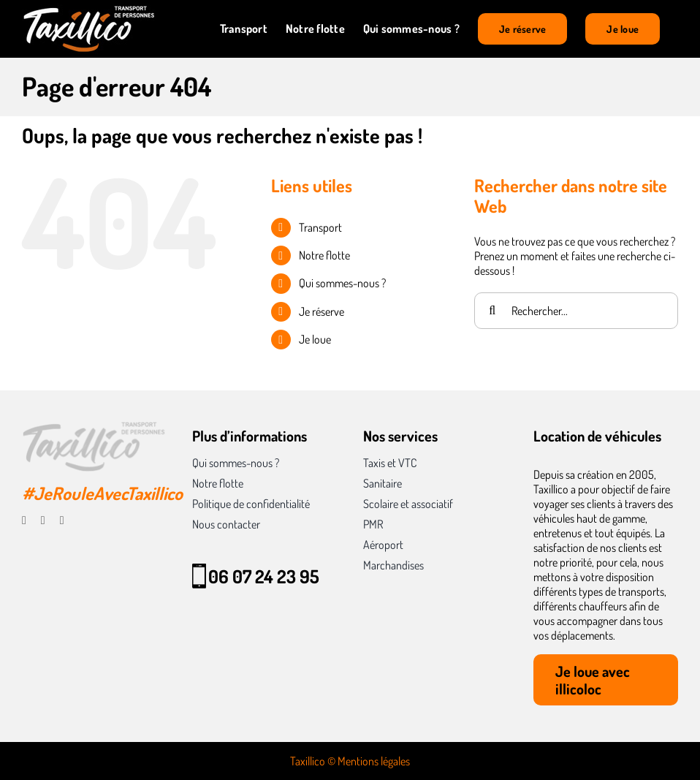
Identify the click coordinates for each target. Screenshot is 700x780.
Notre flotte (324, 255)
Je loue (315, 339)
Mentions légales (374, 761)
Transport (320, 227)
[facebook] (24, 520)
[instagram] (43, 520)
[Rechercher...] (576, 311)
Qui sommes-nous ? (342, 283)
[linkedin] (62, 520)
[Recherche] (492, 311)
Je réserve (322, 311)
